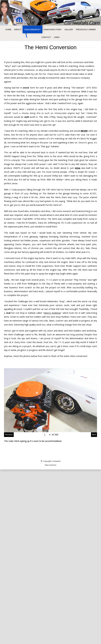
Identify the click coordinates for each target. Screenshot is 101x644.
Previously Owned (86, 29)
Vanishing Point (53, 29)
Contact (46, 37)
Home (8, 29)
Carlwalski (56, 461)
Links (57, 37)
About (18, 29)
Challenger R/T (32, 29)
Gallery (69, 29)
